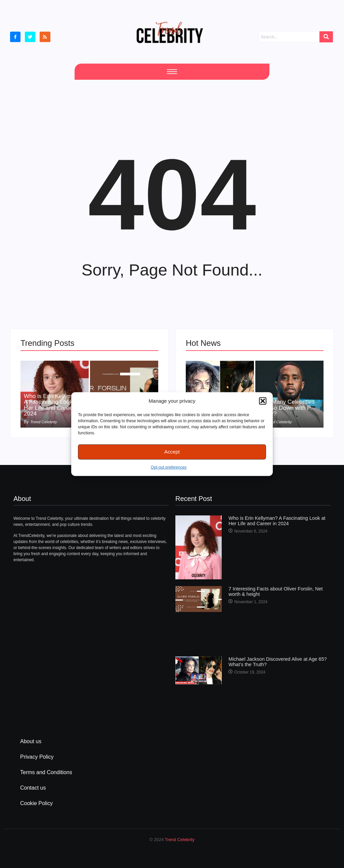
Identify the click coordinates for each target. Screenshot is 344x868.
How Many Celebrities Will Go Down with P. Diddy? (288, 407)
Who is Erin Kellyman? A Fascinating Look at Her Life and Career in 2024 (54, 404)
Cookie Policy (36, 803)
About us (31, 741)
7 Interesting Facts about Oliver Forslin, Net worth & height (274, 591)
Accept (172, 452)
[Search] (289, 37)
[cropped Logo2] (169, 32)
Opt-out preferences (169, 467)
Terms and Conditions (46, 772)
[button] (263, 401)
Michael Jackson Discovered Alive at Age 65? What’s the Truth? (276, 661)
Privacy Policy (37, 757)
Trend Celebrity (180, 840)
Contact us (33, 788)
